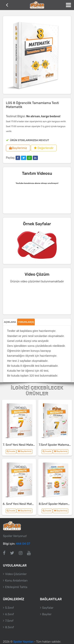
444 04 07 (23, 544)
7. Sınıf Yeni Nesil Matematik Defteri (27, 445)
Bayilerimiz (18, 148)
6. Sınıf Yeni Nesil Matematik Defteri (27, 504)
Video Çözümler (16, 574)
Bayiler (47, 614)
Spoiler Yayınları (23, 642)
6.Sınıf (9, 614)
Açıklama (10, 322)
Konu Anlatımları (16, 581)
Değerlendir (44, 148)
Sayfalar (48, 608)
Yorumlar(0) (26, 322)
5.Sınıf (9, 608)
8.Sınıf (10, 627)
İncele (11, 451)
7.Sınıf (9, 621)
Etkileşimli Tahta (16, 587)
